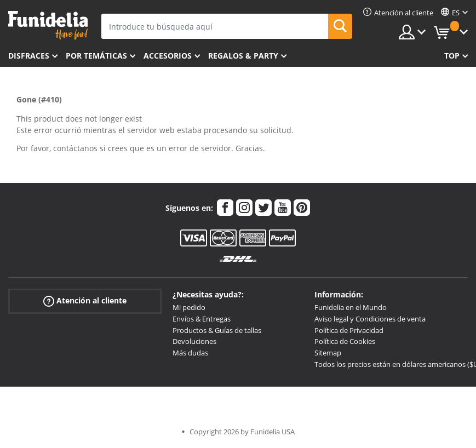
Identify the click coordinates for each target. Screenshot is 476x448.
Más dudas (190, 353)
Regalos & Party (243, 56)
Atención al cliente (85, 301)
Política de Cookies (345, 341)
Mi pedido (189, 307)
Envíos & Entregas (202, 319)
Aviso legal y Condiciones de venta (370, 319)
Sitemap (328, 353)
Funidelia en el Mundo (351, 307)
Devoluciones (194, 341)
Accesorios (168, 56)
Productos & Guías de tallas (217, 330)
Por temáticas (96, 56)
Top (452, 56)
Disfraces (29, 56)
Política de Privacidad (349, 330)
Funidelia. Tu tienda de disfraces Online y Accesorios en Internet (48, 25)
